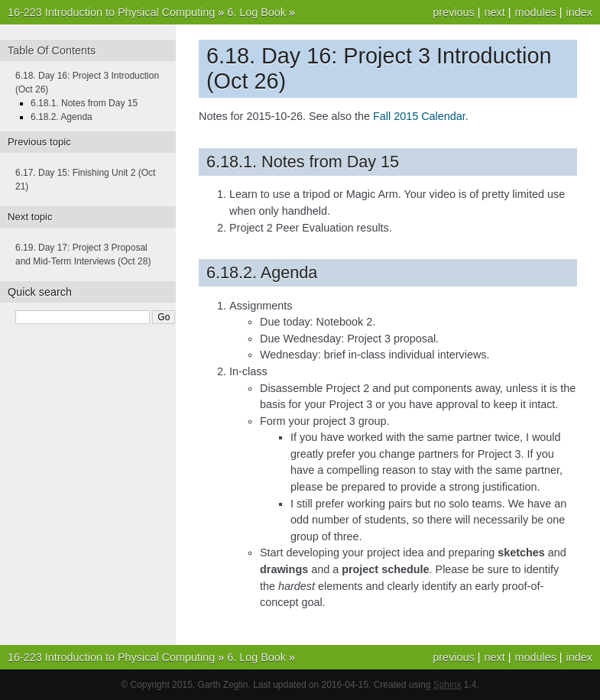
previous (453, 12)
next (494, 12)
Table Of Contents (52, 50)
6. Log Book (256, 12)
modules (535, 12)
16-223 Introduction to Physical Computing (111, 12)
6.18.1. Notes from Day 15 (84, 103)
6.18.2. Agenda (62, 117)
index (579, 12)
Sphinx (448, 685)
